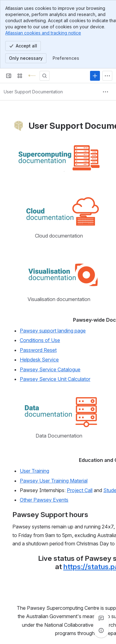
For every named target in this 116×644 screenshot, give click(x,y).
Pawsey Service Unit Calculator (55, 379)
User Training (34, 471)
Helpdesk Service (39, 360)
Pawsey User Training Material (54, 481)
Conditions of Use (40, 340)
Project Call (80, 490)
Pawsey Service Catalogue (50, 369)
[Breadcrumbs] (33, 92)
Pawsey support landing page (53, 331)
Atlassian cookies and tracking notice (43, 33)
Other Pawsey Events (44, 500)
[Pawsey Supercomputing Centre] (32, 76)
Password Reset (38, 350)
